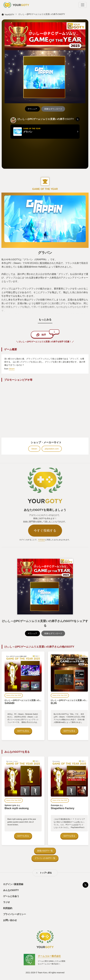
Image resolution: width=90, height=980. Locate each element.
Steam (12, 369)
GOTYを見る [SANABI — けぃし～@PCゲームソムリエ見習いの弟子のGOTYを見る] (23, 731)
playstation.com (52, 449)
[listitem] (78, 119)
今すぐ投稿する (45, 530)
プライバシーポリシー (15, 914)
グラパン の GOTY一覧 (45, 858)
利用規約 (42, 540)
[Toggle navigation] (83, 5)
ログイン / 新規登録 (13, 884)
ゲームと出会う (11, 896)
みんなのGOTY (11, 890)
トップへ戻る (46, 873)
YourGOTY (9, 15)
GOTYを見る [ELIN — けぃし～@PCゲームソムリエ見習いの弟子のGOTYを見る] (69, 731)
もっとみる (45, 320)
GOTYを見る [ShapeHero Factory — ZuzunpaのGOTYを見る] (69, 836)
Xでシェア (32, 109)
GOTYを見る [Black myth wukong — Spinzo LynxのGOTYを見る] (23, 836)
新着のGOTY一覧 (45, 851)
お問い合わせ (10, 920)
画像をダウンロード (53, 109)
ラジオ (7, 902)
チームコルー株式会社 (49, 956)
